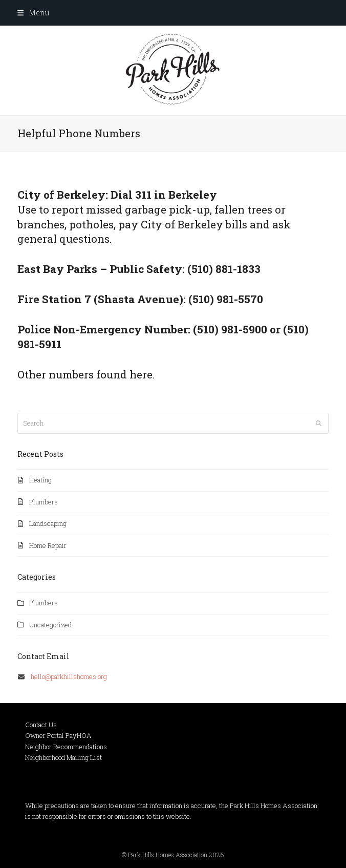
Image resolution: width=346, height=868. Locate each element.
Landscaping (48, 523)
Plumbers (44, 502)
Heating (40, 480)
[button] (33, 13)
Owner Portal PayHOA (58, 735)
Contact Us (41, 725)
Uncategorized (50, 625)
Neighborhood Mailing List (63, 757)
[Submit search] (319, 423)
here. (142, 374)
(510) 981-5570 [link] (226, 299)
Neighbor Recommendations (66, 747)
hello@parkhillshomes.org (69, 676)
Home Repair (48, 545)
